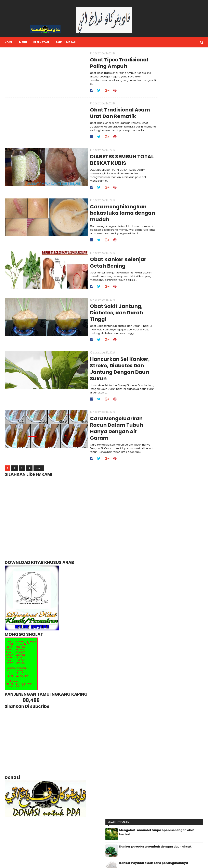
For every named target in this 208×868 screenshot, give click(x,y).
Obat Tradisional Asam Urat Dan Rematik (94, 110)
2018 (154, 360)
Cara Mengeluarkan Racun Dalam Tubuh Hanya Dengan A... (177, 436)
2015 (153, 450)
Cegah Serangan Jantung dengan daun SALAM (180, 114)
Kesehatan (41, 42)
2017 (154, 364)
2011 (153, 462)
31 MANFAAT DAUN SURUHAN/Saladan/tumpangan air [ (182, 168)
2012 (153, 458)
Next (38, 451)
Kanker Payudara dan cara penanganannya (181, 98)
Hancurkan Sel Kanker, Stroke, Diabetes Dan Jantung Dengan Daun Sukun (94, 360)
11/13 (157, 381)
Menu (22, 42)
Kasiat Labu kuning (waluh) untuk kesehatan (181, 218)
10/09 (158, 442)
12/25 (157, 373)
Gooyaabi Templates (73, 862)
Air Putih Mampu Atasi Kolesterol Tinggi (177, 185)
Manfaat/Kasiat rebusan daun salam (179, 201)
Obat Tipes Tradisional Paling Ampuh (93, 63)
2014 (154, 454)
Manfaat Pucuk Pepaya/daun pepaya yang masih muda (181, 133)
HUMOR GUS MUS (154, 838)
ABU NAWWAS (152, 820)
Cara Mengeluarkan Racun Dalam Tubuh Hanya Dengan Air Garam (99, 414)
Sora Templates (29, 862)
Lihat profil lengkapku (106, 833)
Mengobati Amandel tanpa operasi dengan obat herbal (182, 65)
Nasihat (149, 850)
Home (8, 42)
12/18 (157, 377)
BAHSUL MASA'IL (153, 826)
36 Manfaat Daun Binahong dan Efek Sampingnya (181, 149)
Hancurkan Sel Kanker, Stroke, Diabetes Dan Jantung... (174, 428)
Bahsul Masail (65, 42)
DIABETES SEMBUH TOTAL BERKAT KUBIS (96, 158)
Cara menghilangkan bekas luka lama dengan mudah (96, 208)
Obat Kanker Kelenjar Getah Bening (92, 259)
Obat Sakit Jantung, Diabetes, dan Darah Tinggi (99, 306)
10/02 (158, 446)
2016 (154, 369)
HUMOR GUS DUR (154, 832)
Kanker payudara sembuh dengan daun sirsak (180, 81)
